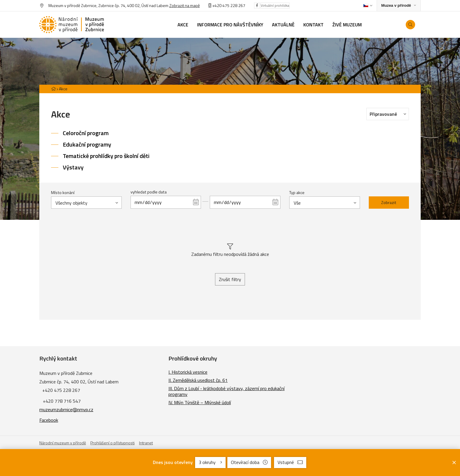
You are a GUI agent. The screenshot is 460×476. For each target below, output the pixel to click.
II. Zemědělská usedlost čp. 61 (198, 380)
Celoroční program (86, 133)
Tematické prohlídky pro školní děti (106, 156)
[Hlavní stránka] (53, 89)
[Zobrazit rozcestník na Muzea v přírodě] (399, 6)
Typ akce (297, 193)
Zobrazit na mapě (185, 5)
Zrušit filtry (230, 279)
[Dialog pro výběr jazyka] (368, 6)
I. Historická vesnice (188, 372)
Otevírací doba (249, 462)
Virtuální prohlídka (275, 5)
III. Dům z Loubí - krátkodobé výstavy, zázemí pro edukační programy (226, 391)
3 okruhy (210, 462)
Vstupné (290, 462)
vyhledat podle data (149, 192)
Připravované (389, 114)
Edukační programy (87, 144)
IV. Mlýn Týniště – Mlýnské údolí (200, 402)
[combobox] (86, 203)
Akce (63, 89)
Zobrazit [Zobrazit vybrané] (389, 203)
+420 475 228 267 (229, 5)
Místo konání (63, 193)
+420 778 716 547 (62, 401)
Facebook (49, 420)
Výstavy (73, 167)
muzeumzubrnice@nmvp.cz (66, 409)
